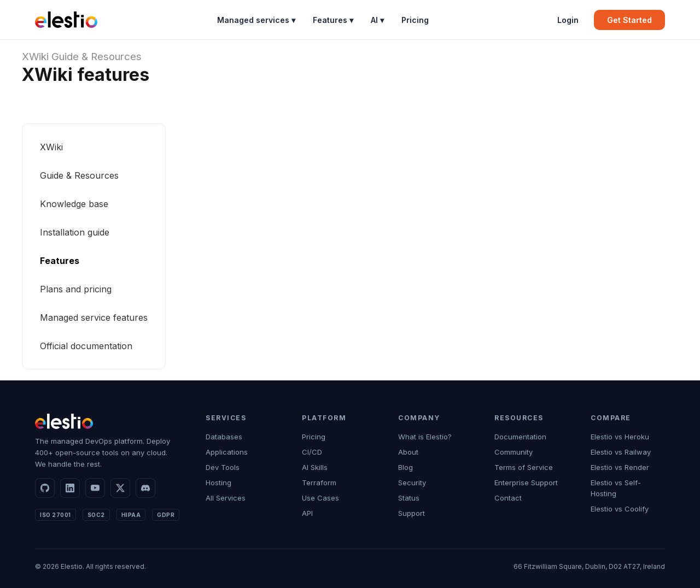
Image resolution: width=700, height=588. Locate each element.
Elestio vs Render (620, 467)
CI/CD (312, 452)
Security (412, 483)
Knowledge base (74, 204)
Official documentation (86, 346)
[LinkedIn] (70, 488)
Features (60, 261)
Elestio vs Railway (621, 452)
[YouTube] (95, 488)
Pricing (415, 20)
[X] (120, 488)
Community (514, 452)
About (408, 452)
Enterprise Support (526, 483)
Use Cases (320, 498)
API (307, 513)
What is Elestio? (425, 437)
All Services (226, 498)
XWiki (35, 57)
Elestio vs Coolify (620, 509)
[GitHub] (45, 488)
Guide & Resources (97, 57)
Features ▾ (333, 20)
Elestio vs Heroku (620, 437)
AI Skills (315, 467)
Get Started (629, 20)
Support (412, 513)
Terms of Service (524, 467)
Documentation (520, 437)
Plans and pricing (76, 289)
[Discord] (145, 488)
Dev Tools (223, 467)
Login (568, 20)
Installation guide (75, 232)
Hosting (218, 483)
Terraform (319, 483)
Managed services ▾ (256, 20)
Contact (508, 498)
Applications (227, 452)
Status (409, 498)
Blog (406, 467)
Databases (224, 437)
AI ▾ (377, 20)
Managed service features (94, 317)
